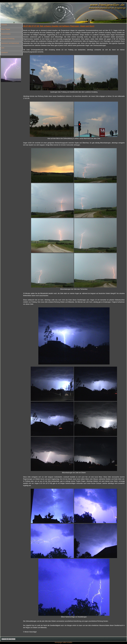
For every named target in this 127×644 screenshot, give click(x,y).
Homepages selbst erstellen (63, 642)
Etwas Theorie (5, 29)
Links (3, 48)
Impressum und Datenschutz (10, 43)
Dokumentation (6, 34)
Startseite (4, 25)
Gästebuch (4, 52)
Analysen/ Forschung (8, 39)
